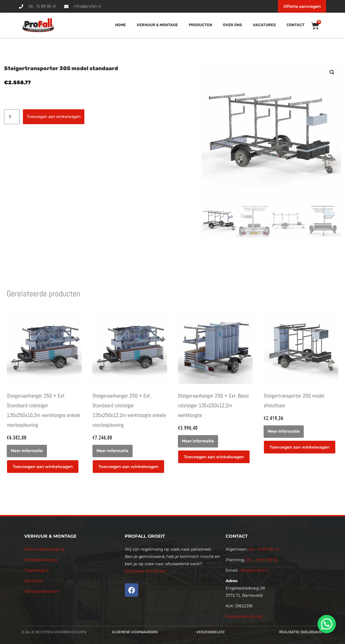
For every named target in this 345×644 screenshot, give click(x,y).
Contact (296, 25)
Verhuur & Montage (157, 25)
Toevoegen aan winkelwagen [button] (43, 467)
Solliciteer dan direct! (146, 571)
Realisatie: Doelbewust (301, 632)
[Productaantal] (12, 117)
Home (120, 25)
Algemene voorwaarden (135, 632)
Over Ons (232, 25)
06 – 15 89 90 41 (263, 549)
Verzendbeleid (210, 632)
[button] (332, 72)
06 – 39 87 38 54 (262, 560)
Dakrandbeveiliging (44, 549)
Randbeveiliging (41, 560)
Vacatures (264, 25)
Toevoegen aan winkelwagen (54, 117)
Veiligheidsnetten (42, 591)
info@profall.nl (254, 570)
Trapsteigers (37, 570)
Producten (200, 25)
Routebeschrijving (244, 616)
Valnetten (34, 581)
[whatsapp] (326, 624)
